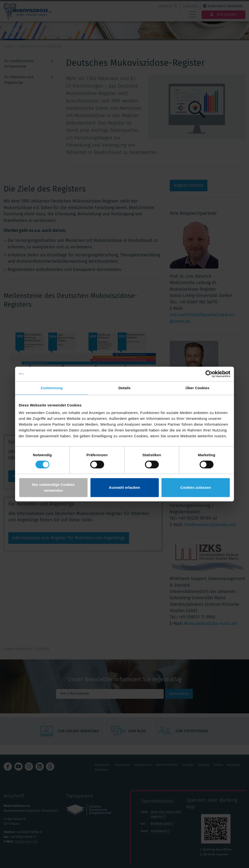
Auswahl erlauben (124, 487)
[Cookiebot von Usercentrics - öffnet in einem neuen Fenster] (209, 374)
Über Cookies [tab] (197, 388)
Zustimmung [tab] (52, 388)
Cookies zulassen (196, 487)
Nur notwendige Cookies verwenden (53, 487)
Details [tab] (124, 388)
